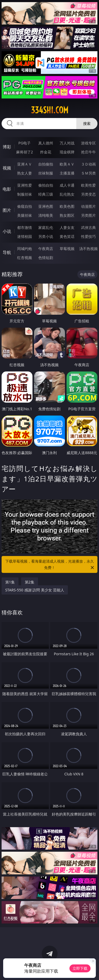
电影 (7, 189)
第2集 (30, 582)
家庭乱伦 (46, 227)
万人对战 (67, 143)
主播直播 (67, 173)
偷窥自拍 (25, 206)
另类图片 (88, 215)
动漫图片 (88, 206)
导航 (7, 252)
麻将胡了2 (25, 152)
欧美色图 (67, 206)
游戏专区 (88, 143)
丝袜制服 (46, 173)
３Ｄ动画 (88, 164)
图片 (7, 210)
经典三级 (46, 194)
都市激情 (25, 227)
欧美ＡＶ (67, 164)
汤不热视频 (88, 249)
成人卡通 (67, 185)
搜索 (87, 123)
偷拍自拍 (46, 185)
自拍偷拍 (46, 164)
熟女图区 (67, 215)
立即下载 (80, 968)
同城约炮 (25, 249)
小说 (7, 231)
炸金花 (46, 152)
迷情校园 (25, 236)
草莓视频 (67, 249)
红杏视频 (25, 258)
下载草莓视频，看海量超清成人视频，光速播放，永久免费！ (50, 565)
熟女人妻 (25, 173)
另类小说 (46, 236)
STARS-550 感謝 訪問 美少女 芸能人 (35, 590)
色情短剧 (46, 258)
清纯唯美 (46, 215)
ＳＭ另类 (88, 173)
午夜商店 (46, 249)
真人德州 (46, 143)
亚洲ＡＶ (25, 164)
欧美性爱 (88, 185)
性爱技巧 (88, 236)
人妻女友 (67, 227)
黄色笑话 (67, 236)
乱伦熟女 (67, 194)
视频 (7, 168)
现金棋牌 (67, 152)
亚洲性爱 (25, 185)
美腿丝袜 (25, 215)
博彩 (7, 147)
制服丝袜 (25, 194)
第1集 (10, 582)
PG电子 (24, 143)
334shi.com (50, 110)
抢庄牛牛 (88, 152)
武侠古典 (88, 227)
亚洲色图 (46, 206)
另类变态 (88, 194)
